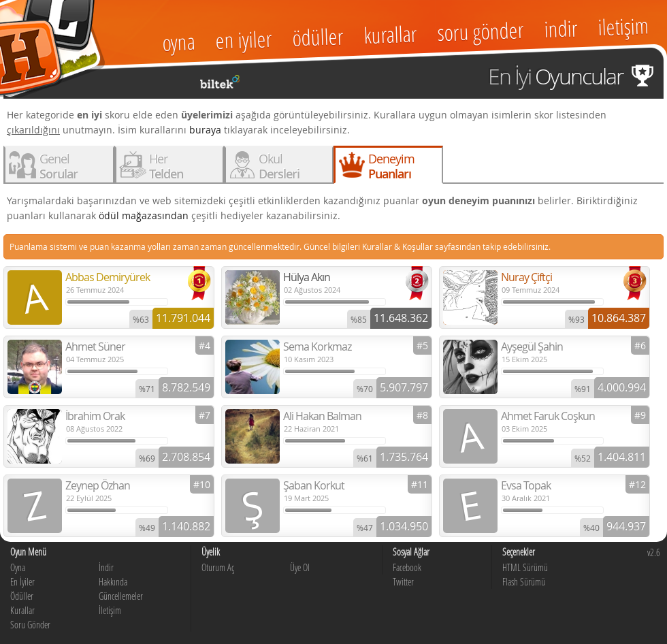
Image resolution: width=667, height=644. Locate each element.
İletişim (110, 610)
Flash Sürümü (524, 582)
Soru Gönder (30, 625)
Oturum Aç (218, 567)
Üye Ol (300, 567)
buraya (205, 130)
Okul (279, 166)
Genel (59, 166)
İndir (106, 567)
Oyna (18, 567)
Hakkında (113, 582)
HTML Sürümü (525, 567)
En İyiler (22, 582)
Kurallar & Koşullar (397, 246)
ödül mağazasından (144, 215)
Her (166, 166)
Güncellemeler (121, 596)
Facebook (407, 567)
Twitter (403, 582)
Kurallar (22, 610)
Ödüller (22, 596)
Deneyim (391, 166)
